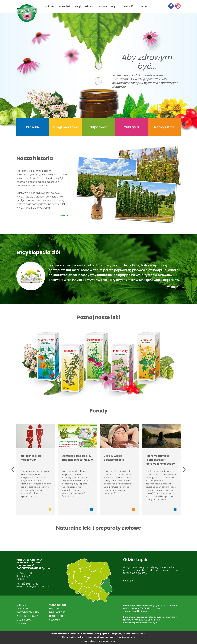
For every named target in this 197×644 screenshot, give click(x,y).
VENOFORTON (58, 605)
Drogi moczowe (66, 127)
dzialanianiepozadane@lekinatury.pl (140, 623)
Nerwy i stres (164, 127)
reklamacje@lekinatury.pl (135, 611)
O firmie (49, 6)
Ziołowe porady (107, 6)
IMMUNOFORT (57, 612)
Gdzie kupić (127, 6)
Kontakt (143, 6)
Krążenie (33, 127)
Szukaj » (128, 581)
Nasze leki (64, 6)
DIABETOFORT (58, 616)
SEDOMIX (55, 620)
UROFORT (55, 609)
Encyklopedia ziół (84, 6)
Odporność (99, 127)
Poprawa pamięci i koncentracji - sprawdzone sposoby (160, 460)
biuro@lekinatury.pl (37, 586)
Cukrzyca (131, 127)
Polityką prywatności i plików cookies (128, 634)
